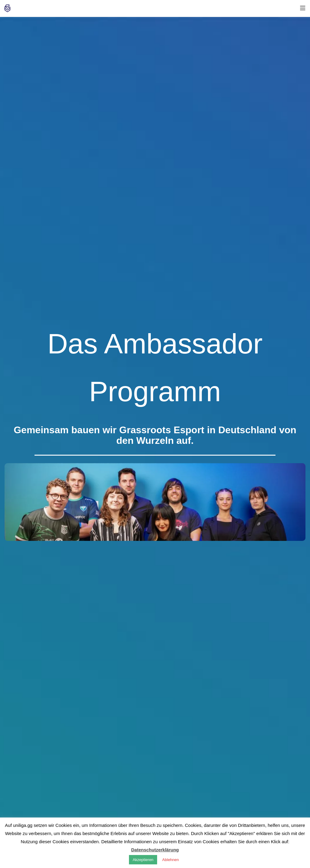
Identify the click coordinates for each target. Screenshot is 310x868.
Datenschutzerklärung (155, 850)
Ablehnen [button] (171, 860)
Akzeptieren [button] (143, 860)
